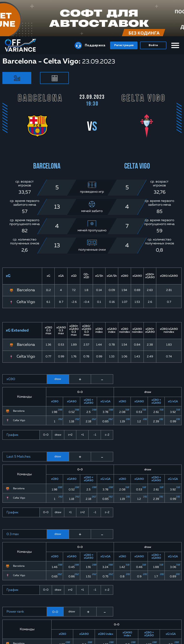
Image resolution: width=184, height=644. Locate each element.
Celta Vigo (26, 302)
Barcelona (26, 290)
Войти (153, 45)
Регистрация (124, 45)
